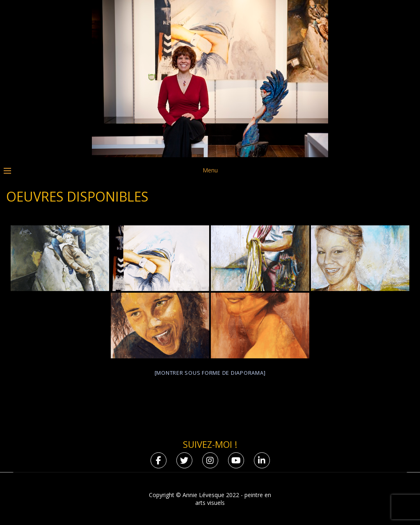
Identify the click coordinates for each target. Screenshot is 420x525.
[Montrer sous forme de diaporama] (210, 373)
